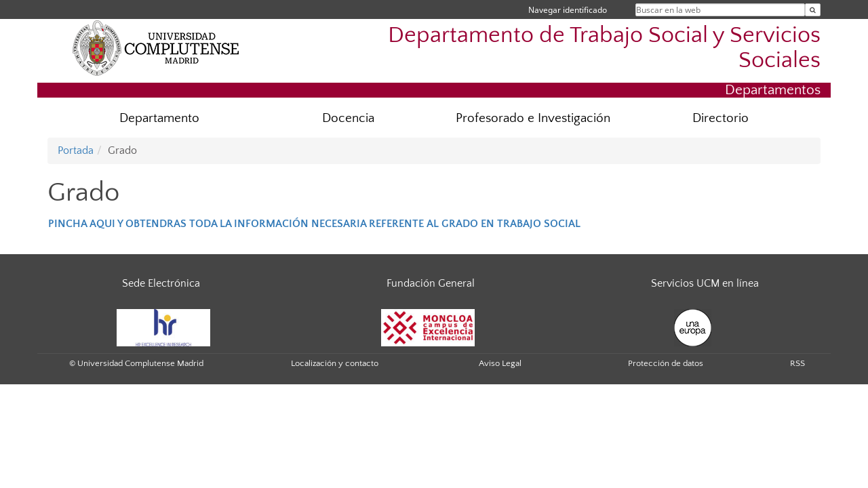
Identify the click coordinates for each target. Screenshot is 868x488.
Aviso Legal (500, 363)
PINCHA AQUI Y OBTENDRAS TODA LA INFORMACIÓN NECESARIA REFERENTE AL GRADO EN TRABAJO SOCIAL (314, 224)
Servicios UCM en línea (705, 283)
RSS (797, 363)
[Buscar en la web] (813, 10)
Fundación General (431, 283)
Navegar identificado (568, 10)
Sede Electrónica (161, 283)
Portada (76, 150)
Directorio (721, 118)
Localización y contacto (335, 363)
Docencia (348, 118)
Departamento (159, 118)
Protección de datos (666, 363)
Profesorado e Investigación (533, 118)
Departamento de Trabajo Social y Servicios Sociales (604, 48)
